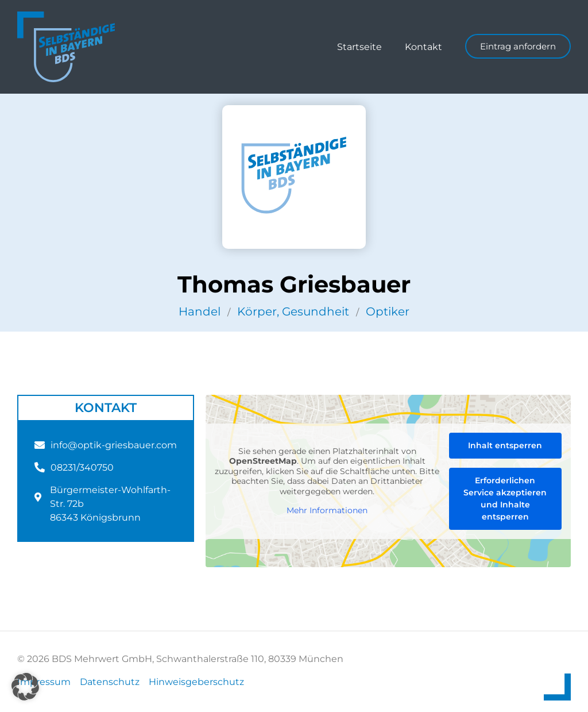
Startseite (359, 47)
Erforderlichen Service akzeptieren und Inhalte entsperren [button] (505, 499)
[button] (25, 687)
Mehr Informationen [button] (327, 511)
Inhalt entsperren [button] (505, 445)
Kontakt (423, 47)
